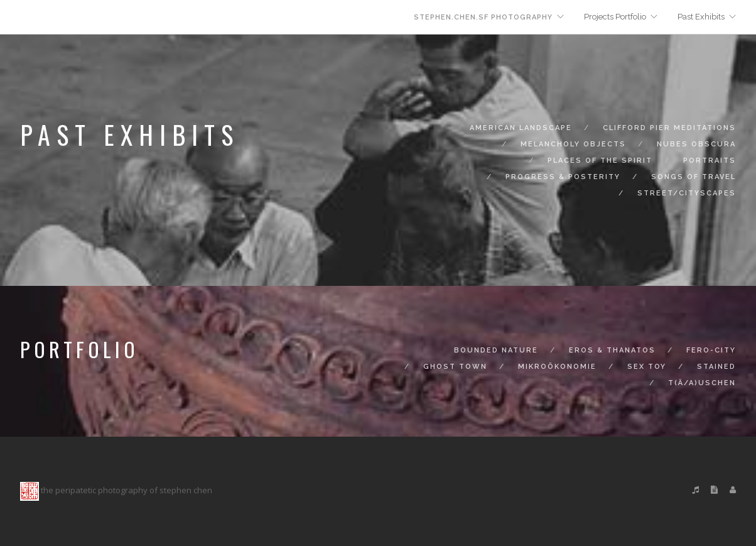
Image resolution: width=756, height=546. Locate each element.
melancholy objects (573, 144)
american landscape (521, 128)
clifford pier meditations (669, 128)
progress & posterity (563, 177)
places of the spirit (600, 161)
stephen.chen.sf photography (483, 17)
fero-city (711, 350)
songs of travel (694, 177)
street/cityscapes (687, 193)
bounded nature (496, 350)
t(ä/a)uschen (702, 383)
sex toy (647, 367)
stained (716, 367)
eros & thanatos (612, 350)
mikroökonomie (557, 367)
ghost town (455, 367)
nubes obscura (696, 144)
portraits (710, 161)
